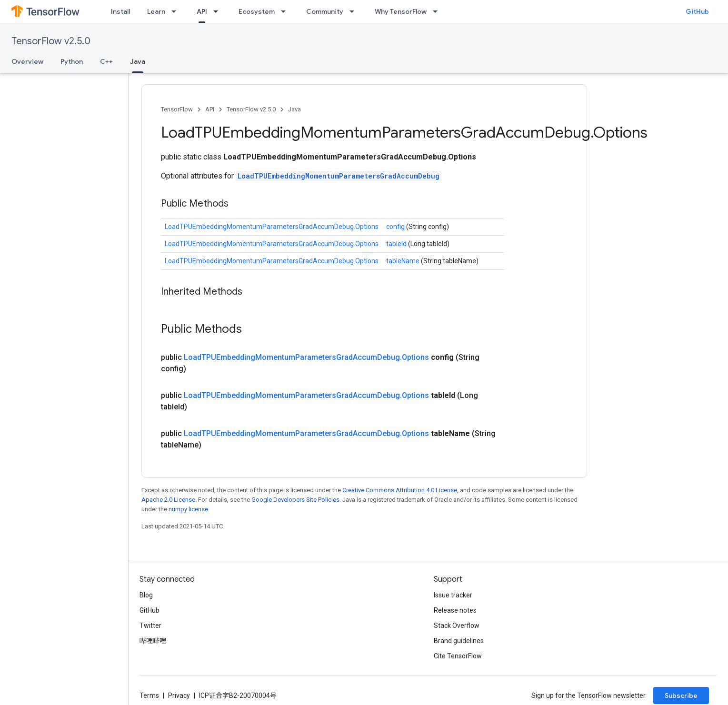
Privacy (179, 695)
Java (294, 109)
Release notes (455, 610)
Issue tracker (453, 595)
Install (120, 11)
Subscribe (681, 695)
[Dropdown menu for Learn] (177, 11)
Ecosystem (257, 11)
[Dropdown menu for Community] (355, 11)
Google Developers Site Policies (295, 500)
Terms (149, 695)
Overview (27, 61)
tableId (397, 244)
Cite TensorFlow (458, 656)
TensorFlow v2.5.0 (51, 41)
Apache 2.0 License (168, 500)
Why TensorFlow (401, 11)
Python (72, 61)
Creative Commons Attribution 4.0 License (400, 490)
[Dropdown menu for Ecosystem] (286, 11)
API (210, 109)
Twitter (150, 626)
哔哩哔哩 (153, 641)
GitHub (697, 11)
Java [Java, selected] (138, 61)
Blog (146, 595)
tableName (404, 261)
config (396, 227)
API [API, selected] (202, 11)
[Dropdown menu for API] (219, 11)
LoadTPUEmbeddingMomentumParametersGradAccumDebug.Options (272, 227)
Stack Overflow (457, 626)
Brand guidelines (459, 641)
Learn (156, 11)
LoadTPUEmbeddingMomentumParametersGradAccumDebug (339, 176)
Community (325, 11)
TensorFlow (177, 109)
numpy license (188, 509)
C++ (106, 61)
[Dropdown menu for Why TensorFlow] (438, 11)
